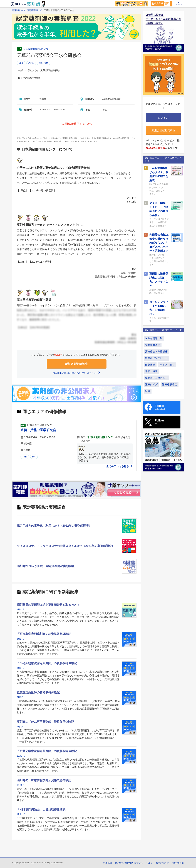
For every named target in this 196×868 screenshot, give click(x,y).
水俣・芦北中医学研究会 (38, 430)
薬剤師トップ (19, 10)
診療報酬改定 (170, 384)
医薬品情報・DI (154, 338)
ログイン (179, 3)
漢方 (34, 457)
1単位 (21, 63)
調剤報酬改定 (153, 345)
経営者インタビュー (156, 358)
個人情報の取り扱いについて (129, 863)
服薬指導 (150, 365)
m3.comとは (178, 863)
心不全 (31, 63)
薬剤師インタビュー (156, 378)
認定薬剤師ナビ (34, 10)
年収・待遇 (151, 371)
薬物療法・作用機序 (156, 352)
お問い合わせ (162, 863)
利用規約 (108, 863)
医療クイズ (151, 384)
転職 (148, 391)
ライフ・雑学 (167, 365)
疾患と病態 (44, 63)
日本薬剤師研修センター (37, 49)
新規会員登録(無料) (77, 364)
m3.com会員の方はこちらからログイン (77, 373)
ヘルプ (149, 863)
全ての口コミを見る (120, 466)
